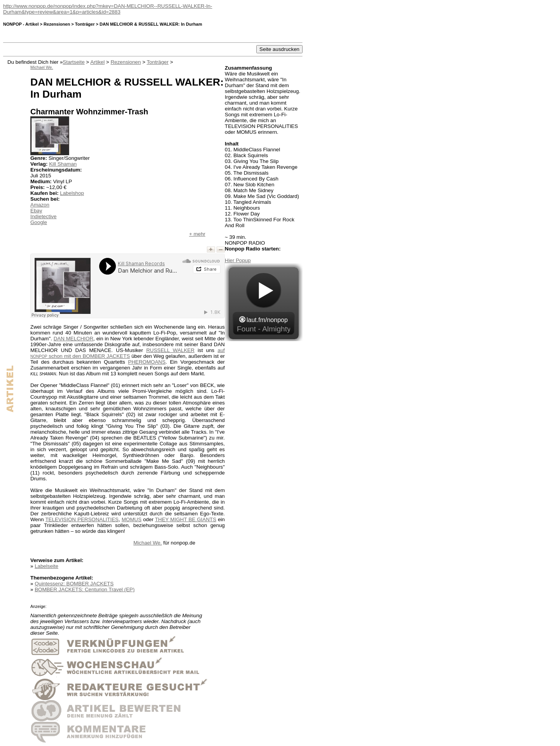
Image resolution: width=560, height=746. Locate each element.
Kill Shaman (63, 164)
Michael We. (148, 543)
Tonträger (157, 62)
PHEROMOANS (147, 362)
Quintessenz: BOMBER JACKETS (74, 584)
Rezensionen (126, 62)
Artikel (97, 62)
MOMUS (132, 519)
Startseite (73, 62)
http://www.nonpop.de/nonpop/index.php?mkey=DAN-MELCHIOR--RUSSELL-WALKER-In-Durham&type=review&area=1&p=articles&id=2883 (108, 9)
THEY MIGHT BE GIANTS (185, 519)
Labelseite (46, 566)
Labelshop (72, 193)
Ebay (36, 211)
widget (264, 302)
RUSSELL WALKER (170, 350)
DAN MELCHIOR (73, 339)
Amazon (40, 205)
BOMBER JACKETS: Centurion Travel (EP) (85, 589)
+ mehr (197, 234)
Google (39, 222)
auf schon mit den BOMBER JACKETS (128, 353)
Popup (243, 260)
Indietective (43, 216)
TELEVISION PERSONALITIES (82, 519)
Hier (230, 260)
